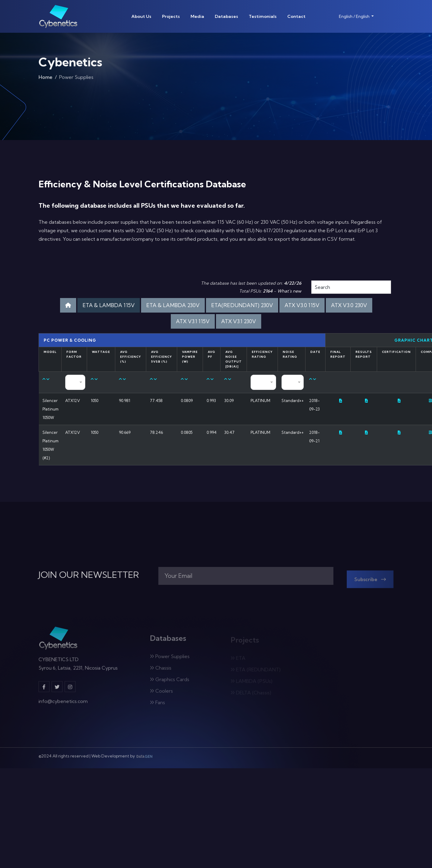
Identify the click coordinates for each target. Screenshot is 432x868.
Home (46, 79)
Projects (171, 16)
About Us (141, 16)
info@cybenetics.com (63, 704)
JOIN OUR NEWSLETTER (89, 575)
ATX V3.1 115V (193, 321)
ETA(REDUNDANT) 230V (242, 305)
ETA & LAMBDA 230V (173, 305)
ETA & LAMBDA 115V (109, 305)
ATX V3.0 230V (349, 305)
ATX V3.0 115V (302, 305)
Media (197, 16)
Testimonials (263, 16)
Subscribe (370, 582)
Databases (226, 16)
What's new (289, 291)
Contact (296, 16)
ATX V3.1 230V (239, 321)
